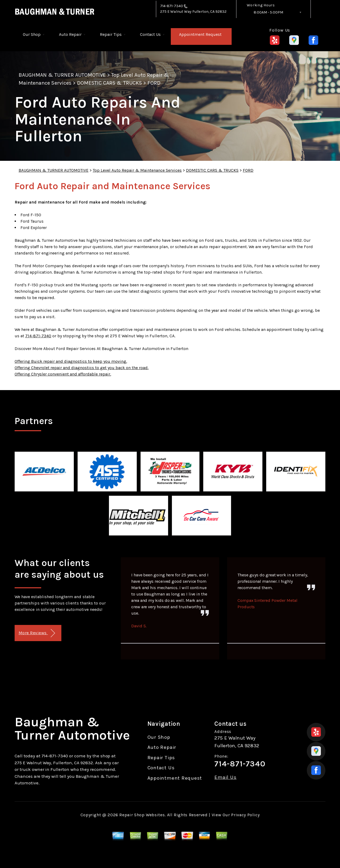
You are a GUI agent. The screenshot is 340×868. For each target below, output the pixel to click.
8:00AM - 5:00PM (268, 12)
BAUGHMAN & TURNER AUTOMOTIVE (62, 75)
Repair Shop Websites (142, 815)
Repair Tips (111, 34)
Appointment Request (200, 34)
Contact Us (150, 34)
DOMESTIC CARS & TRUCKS (109, 83)
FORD (154, 83)
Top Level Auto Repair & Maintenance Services (137, 170)
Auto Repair (70, 34)
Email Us (225, 777)
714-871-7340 (172, 6)
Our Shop (32, 34)
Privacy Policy (245, 815)
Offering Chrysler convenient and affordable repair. (63, 374)
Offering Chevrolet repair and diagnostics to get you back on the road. (82, 368)
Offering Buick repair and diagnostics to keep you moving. (71, 361)
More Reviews (37, 633)
